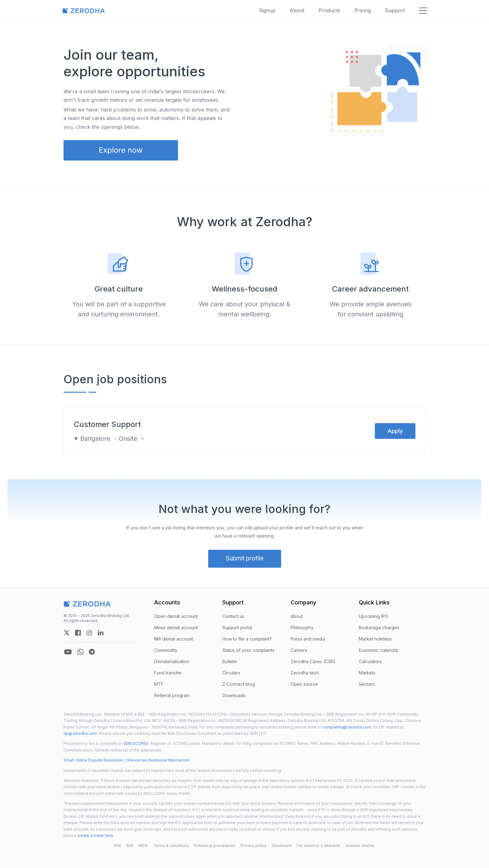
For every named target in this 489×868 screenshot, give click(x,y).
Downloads (234, 695)
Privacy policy (254, 846)
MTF (159, 684)
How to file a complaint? (247, 639)
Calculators (370, 661)
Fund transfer (168, 673)
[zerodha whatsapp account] (81, 652)
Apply (395, 431)
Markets (367, 673)
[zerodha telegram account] (92, 652)
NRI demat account (174, 639)
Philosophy (302, 628)
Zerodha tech (305, 673)
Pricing (363, 10)
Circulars (231, 673)
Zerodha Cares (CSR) (313, 661)
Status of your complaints (248, 650)
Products (329, 10)
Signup (267, 10)
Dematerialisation (172, 661)
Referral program (172, 695)
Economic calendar (379, 650)
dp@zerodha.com (80, 733)
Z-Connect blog (239, 684)
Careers (299, 650)
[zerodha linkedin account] (101, 633)
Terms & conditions (171, 846)
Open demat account (176, 616)
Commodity (166, 650)
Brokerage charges (379, 628)
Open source (304, 684)
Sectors (367, 684)
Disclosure (282, 846)
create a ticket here (95, 835)
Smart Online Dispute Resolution (93, 760)
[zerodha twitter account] (67, 633)
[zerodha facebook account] (78, 633)
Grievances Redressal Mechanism (158, 760)
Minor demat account (176, 628)
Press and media (308, 639)
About (297, 10)
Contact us (233, 616)
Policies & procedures (215, 846)
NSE (118, 846)
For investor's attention (319, 846)
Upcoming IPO (374, 616)
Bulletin (230, 661)
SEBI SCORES (136, 743)
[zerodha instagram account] (89, 633)
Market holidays (375, 639)
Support (395, 10)
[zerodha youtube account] (68, 652)
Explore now (121, 150)
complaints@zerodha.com (347, 727)
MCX (143, 846)
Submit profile (245, 558)
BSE (130, 846)
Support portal (237, 628)
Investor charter (360, 846)
